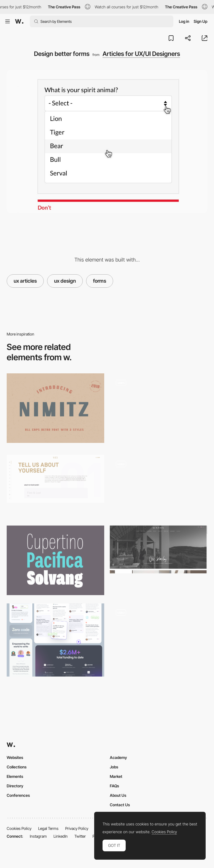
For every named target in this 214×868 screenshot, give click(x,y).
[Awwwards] (19, 21)
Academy (118, 757)
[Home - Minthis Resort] (159, 549)
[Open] (159, 486)
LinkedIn (61, 836)
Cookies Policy (19, 828)
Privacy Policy (77, 828)
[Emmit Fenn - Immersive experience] (159, 638)
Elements (15, 776)
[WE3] (55, 479)
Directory (15, 786)
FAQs (114, 786)
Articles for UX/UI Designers (141, 54)
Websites (15, 757)
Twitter (80, 836)
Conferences (18, 795)
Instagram (38, 836)
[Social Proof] (55, 640)
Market (116, 776)
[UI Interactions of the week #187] (159, 410)
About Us (118, 795)
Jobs (114, 767)
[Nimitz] (55, 408)
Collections (17, 767)
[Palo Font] (55, 560)
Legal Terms (48, 828)
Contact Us (120, 805)
